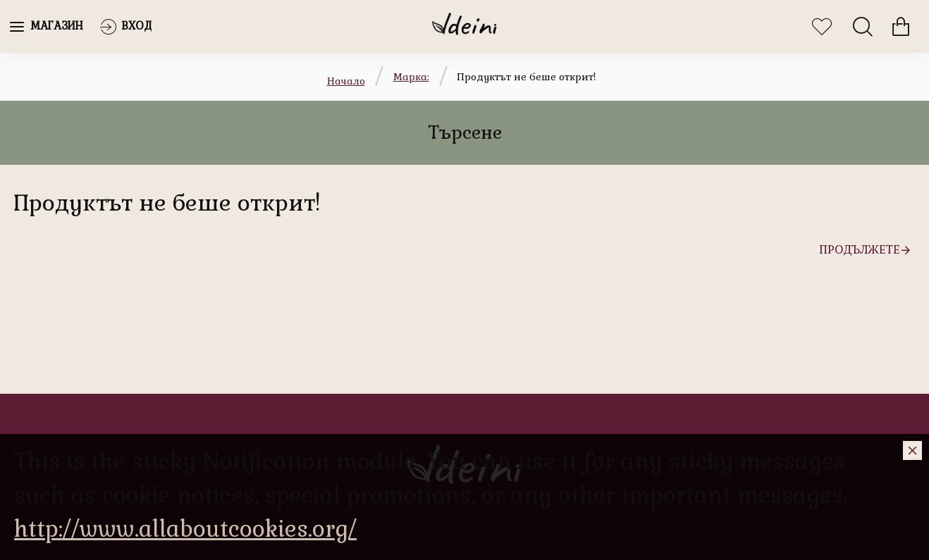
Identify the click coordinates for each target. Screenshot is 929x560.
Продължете (860, 250)
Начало (346, 81)
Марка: (411, 77)
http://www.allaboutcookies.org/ (185, 529)
